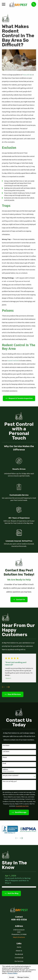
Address (5, 769)
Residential (19, 954)
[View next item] (8, 687)
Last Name (6, 751)
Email (4, 763)
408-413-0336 (19, 920)
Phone (5, 757)
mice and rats (27, 75)
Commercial (19, 958)
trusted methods (13, 361)
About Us (19, 951)
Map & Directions (19, 937)
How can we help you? (10, 781)
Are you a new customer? (11, 775)
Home (19, 947)
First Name (6, 745)
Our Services (19, 961)
